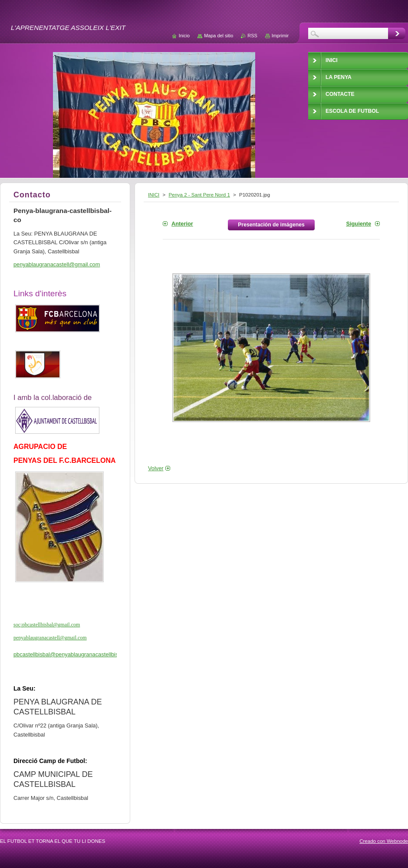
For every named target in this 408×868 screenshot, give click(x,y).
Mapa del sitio (219, 36)
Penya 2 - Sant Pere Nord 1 (199, 195)
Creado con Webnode (384, 841)
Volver (156, 468)
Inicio (184, 36)
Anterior (182, 224)
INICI (154, 195)
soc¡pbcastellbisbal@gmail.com (47, 625)
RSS (252, 36)
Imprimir (280, 36)
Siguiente (359, 224)
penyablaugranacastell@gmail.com (50, 638)
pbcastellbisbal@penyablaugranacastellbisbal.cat (74, 654)
